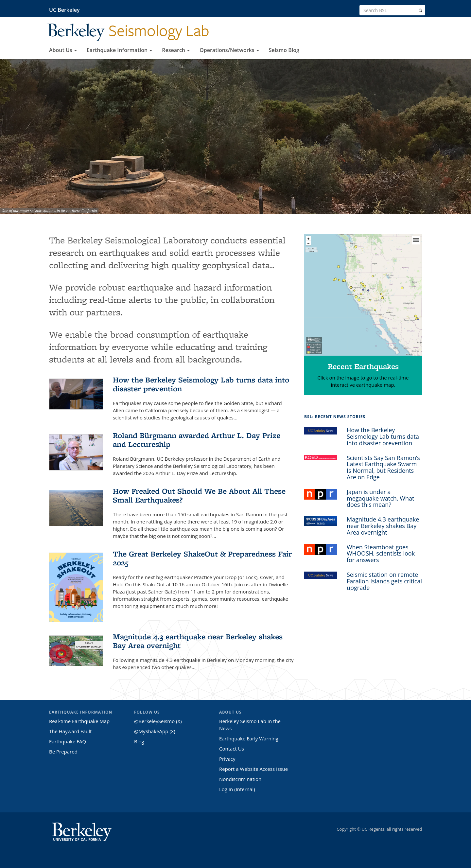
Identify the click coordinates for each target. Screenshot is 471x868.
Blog (139, 741)
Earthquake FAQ (68, 741)
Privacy (227, 759)
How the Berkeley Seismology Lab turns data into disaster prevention (201, 384)
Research (176, 50)
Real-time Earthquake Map (79, 721)
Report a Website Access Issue (253, 769)
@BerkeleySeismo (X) (158, 721)
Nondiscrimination (240, 779)
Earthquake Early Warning (249, 738)
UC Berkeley (64, 10)
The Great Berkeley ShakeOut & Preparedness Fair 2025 (202, 558)
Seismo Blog (284, 50)
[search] (420, 10)
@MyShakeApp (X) (155, 731)
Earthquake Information (119, 50)
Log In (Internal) (237, 789)
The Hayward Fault (70, 731)
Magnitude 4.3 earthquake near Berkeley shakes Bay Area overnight (198, 641)
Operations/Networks (229, 50)
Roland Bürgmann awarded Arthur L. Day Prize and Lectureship (197, 440)
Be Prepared (63, 752)
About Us (63, 50)
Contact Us (232, 749)
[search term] (392, 10)
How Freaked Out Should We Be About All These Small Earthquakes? (199, 495)
